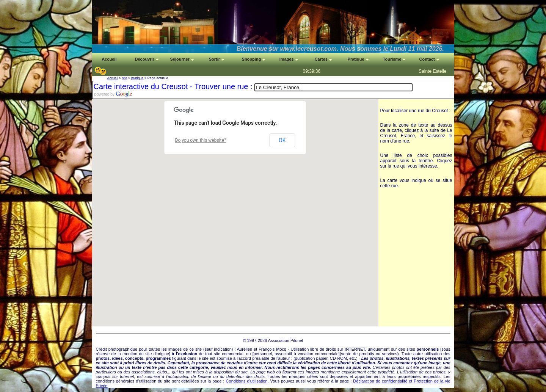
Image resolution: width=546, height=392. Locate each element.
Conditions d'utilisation (247, 381)
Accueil (113, 78)
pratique (137, 78)
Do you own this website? (201, 140)
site (125, 78)
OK (282, 140)
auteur (284, 358)
